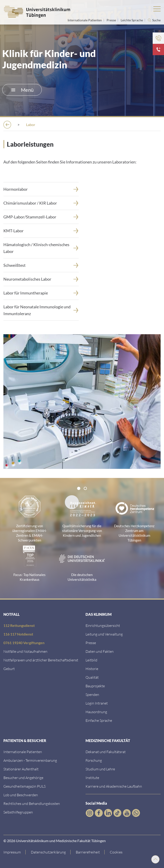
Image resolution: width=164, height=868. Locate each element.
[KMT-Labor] (41, 231)
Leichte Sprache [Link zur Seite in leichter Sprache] (132, 20)
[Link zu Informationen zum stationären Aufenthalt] (21, 769)
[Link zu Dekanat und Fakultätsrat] (106, 752)
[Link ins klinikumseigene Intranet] (97, 703)
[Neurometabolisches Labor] (41, 279)
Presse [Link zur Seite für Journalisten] (112, 20)
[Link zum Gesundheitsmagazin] (24, 786)
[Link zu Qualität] (92, 677)
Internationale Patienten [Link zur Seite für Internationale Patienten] (85, 20)
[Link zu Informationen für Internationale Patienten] (23, 752)
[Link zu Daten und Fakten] (100, 651)
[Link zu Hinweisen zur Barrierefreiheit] (88, 852)
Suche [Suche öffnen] (156, 20)
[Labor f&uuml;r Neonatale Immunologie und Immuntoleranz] (41, 310)
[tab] (79, 488)
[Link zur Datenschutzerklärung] (48, 852)
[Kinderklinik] (99, 125)
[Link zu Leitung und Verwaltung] (104, 634)
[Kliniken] (69, 125)
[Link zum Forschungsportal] (94, 760)
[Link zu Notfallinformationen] (25, 651)
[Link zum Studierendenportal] (100, 769)
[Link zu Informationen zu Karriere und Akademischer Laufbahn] (114, 786)
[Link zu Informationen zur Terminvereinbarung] (30, 760)
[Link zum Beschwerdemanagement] (21, 795)
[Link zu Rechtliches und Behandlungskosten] (32, 803)
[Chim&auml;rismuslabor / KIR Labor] (41, 203)
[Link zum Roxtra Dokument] (96, 712)
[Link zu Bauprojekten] (95, 686)
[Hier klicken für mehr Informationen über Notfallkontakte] (158, 49)
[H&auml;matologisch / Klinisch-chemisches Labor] (41, 248)
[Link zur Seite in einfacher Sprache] (99, 720)
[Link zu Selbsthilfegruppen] (18, 812)
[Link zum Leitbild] (91, 660)
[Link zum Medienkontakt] (91, 643)
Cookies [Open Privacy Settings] (116, 852)
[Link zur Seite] (41, 217)
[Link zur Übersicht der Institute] (92, 778)
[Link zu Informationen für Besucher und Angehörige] (23, 778)
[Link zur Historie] (92, 669)
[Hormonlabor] (41, 189)
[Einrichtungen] (37, 125)
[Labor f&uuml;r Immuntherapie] (41, 293)
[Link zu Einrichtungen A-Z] (103, 625)
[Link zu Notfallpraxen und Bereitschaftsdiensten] (41, 660)
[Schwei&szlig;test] (41, 265)
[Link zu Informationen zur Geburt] (9, 669)
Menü (22, 90)
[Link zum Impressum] (15, 852)
